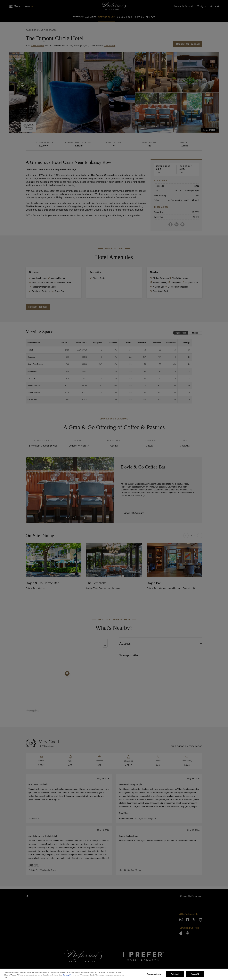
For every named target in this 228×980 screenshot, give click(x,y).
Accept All (195, 974)
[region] (114, 974)
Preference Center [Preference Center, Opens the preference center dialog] (154, 974)
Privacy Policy (69, 975)
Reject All (175, 974)
